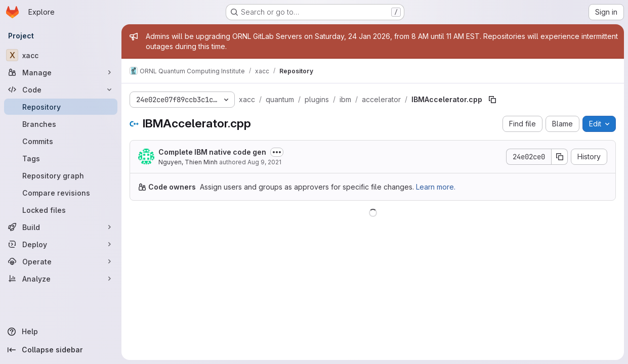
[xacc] (61, 55)
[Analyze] (61, 279)
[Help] (61, 332)
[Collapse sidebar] (61, 350)
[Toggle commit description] (277, 152)
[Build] (61, 227)
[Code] (61, 89)
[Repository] (61, 107)
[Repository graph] (61, 175)
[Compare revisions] (61, 193)
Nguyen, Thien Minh (188, 162)
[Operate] (61, 261)
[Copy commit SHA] (560, 157)
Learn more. (436, 187)
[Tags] (61, 158)
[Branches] (61, 124)
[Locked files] (61, 210)
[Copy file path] (492, 100)
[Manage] (61, 72)
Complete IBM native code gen (212, 152)
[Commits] (61, 141)
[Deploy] (61, 244)
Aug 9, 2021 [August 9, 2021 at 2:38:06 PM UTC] (264, 162)
